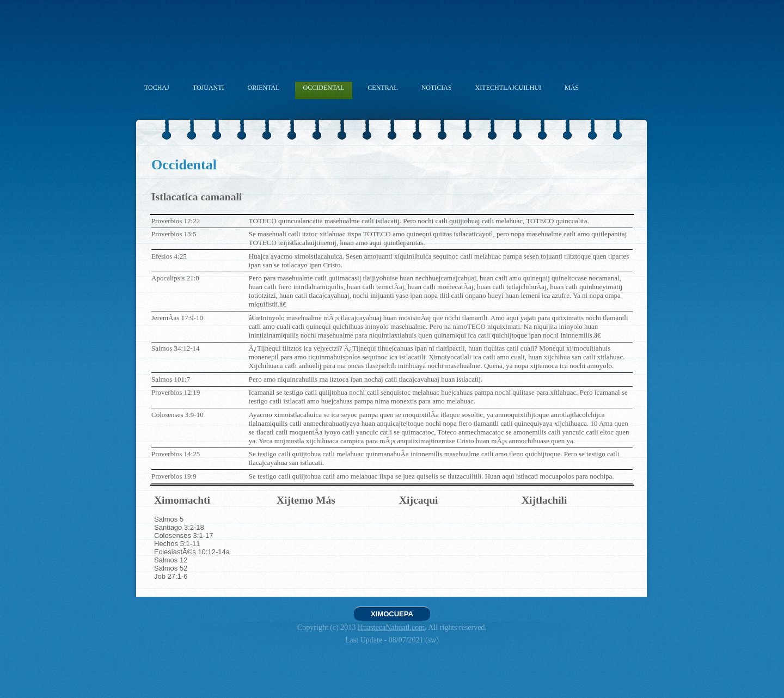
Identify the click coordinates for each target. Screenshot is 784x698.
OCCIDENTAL (324, 88)
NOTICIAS (437, 88)
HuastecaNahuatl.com (391, 627)
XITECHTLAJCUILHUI (508, 88)
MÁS (572, 88)
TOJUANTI (209, 88)
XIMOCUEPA (392, 614)
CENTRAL (382, 88)
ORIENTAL (264, 88)
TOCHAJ (157, 88)
